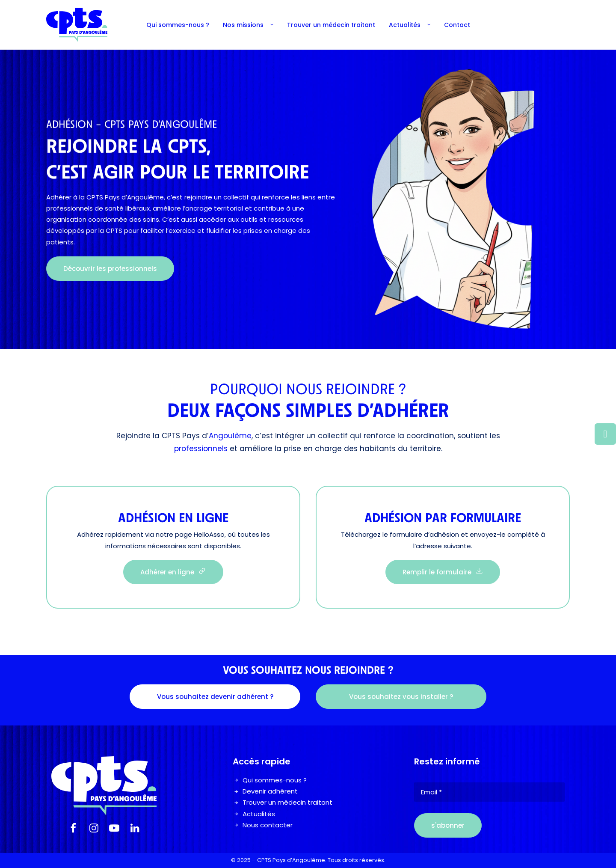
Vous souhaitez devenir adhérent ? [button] (215, 697)
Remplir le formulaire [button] (443, 572)
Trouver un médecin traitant (331, 25)
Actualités (259, 814)
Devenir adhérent (270, 791)
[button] (73, 830)
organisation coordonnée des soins (103, 219)
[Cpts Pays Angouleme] (77, 25)
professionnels (201, 449)
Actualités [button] (410, 25)
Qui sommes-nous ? (178, 25)
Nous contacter (268, 825)
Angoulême (230, 436)
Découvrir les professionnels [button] (110, 269)
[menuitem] (178, 25)
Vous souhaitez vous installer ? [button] (401, 697)
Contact (457, 25)
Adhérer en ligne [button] (173, 572)
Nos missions (248, 25)
